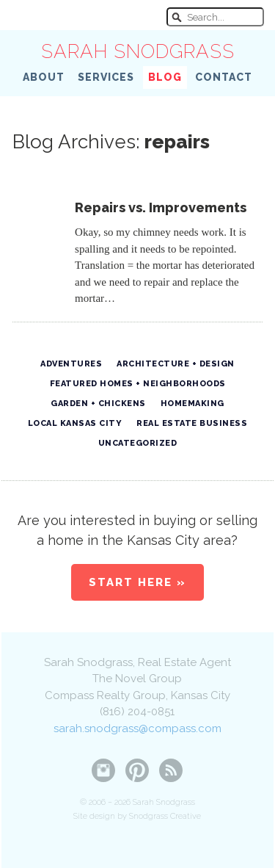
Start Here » (137, 582)
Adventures (71, 364)
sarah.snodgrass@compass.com (137, 728)
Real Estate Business (192, 423)
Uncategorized (138, 443)
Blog (165, 77)
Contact (224, 77)
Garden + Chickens (98, 404)
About (44, 77)
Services (106, 77)
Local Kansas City (75, 423)
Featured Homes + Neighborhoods (138, 384)
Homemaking (192, 404)
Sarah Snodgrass (138, 51)
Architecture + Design (176, 364)
